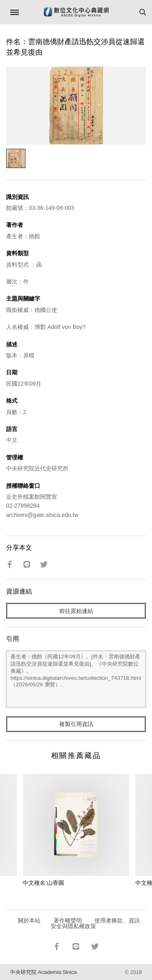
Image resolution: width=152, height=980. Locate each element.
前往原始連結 (76, 611)
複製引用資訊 (76, 724)
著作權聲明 (68, 920)
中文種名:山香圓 (43, 883)
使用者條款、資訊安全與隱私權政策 (95, 923)
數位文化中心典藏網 (76, 12)
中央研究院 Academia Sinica (43, 972)
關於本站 (29, 920)
